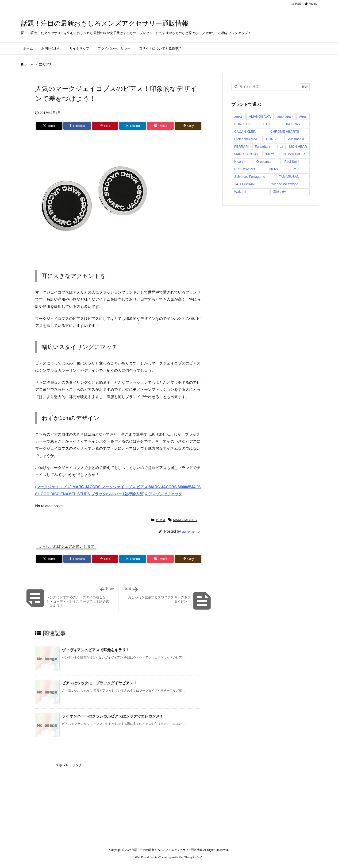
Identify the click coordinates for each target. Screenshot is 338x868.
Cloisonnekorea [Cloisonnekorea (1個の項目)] (246, 139)
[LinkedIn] (133, 126)
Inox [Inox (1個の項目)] (280, 147)
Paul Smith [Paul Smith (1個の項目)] (292, 162)
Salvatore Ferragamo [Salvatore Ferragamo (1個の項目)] (250, 177)
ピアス (48, 64)
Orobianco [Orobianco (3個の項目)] (264, 162)
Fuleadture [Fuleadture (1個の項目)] (263, 147)
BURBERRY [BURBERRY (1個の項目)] (292, 124)
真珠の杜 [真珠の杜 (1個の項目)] (280, 192)
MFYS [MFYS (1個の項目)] (271, 154)
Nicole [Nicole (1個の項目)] (239, 162)
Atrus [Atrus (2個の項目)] (303, 116)
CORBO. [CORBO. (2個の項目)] (273, 139)
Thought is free (193, 857)
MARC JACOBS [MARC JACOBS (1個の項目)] (246, 154)
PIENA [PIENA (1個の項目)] (274, 169)
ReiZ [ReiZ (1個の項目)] (296, 169)
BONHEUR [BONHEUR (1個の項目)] (242, 124)
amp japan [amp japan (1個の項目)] (285, 116)
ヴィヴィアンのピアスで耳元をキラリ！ (96, 650)
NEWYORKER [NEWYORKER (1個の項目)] (294, 154)
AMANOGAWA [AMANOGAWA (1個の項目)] (260, 116)
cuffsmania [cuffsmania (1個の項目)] (296, 139)
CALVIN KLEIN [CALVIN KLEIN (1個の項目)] (245, 132)
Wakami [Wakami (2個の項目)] (240, 192)
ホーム (29, 64)
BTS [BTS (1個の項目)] (267, 124)
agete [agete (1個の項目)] (238, 116)
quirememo (191, 531)
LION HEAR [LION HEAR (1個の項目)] (298, 147)
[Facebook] (77, 126)
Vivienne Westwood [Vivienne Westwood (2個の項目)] (284, 184)
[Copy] (188, 126)
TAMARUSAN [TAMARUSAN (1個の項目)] (289, 177)
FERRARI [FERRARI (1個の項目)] (241, 147)
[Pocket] (160, 126)
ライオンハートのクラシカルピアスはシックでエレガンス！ (113, 716)
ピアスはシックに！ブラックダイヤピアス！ (100, 683)
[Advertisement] (69, 800)
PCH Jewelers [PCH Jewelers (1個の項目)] (245, 169)
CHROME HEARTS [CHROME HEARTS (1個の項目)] (285, 132)
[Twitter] (49, 126)
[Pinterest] (105, 126)
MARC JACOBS (185, 520)
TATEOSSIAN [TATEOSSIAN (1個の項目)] (244, 184)
